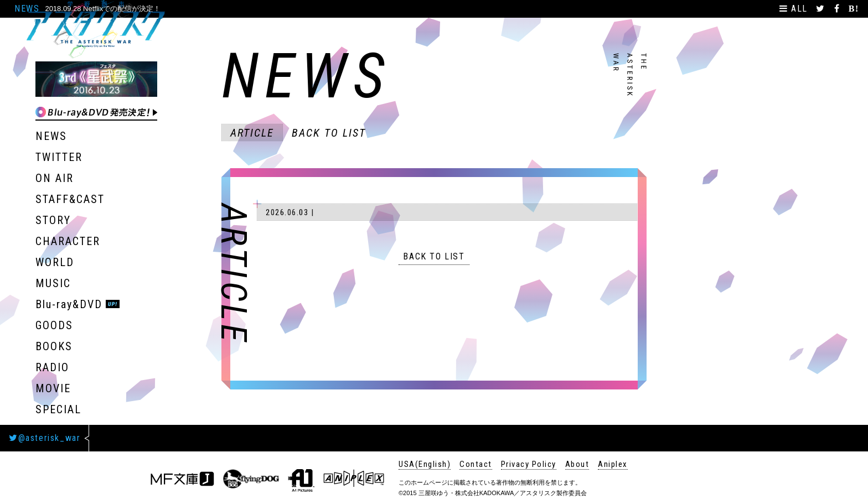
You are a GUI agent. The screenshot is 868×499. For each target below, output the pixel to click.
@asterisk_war (45, 438)
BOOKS (54, 346)
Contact (476, 464)
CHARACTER (68, 241)
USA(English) (425, 464)
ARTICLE (252, 133)
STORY (53, 220)
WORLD (55, 262)
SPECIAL (58, 409)
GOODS (54, 325)
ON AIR (55, 178)
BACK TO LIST (329, 133)
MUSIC (53, 283)
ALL (795, 9)
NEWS (51, 136)
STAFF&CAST (70, 199)
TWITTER (59, 157)
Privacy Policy (529, 464)
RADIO (52, 367)
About (577, 464)
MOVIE (53, 388)
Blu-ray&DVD (69, 304)
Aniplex (613, 464)
